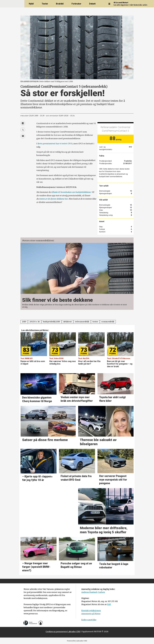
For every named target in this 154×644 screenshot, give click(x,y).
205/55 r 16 (35, 322)
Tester (45, 4)
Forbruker (76, 4)
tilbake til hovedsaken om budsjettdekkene (71, 192)
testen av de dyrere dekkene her (53, 199)
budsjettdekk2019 (52, 322)
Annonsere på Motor (91, 614)
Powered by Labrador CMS (77, 641)
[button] (129, 350)
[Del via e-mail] (23, 136)
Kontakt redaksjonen (91, 611)
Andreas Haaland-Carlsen (93, 592)
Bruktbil (60, 4)
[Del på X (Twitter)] (23, 130)
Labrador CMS (74, 632)
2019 (24, 322)
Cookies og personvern (56, 632)
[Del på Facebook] (23, 123)
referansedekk (82, 322)
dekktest (68, 322)
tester (95, 322)
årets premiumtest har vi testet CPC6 (55, 144)
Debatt (92, 4)
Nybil (31, 4)
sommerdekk (108, 322)
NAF (109, 604)
